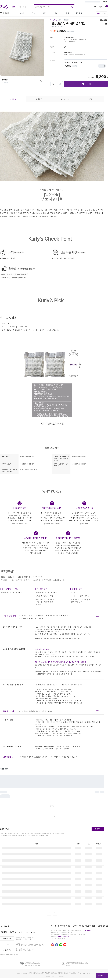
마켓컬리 (14, 7)
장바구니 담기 (86, 84)
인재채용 (75, 926)
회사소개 (53, 926)
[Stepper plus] (104, 66)
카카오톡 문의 (7, 939)
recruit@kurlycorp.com (63, 936)
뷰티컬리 (23, 7)
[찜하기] (41, 81)
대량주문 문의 (7, 950)
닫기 (98, 617)
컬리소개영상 (61, 926)
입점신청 (106, 926)
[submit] (72, 7)
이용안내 (99, 926)
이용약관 (81, 926)
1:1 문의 (39, 836)
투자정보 (69, 926)
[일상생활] (66, 20)
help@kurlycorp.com (12, 955)
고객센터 (105, 2)
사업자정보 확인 (87, 931)
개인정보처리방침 (90, 926)
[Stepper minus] (100, 66)
